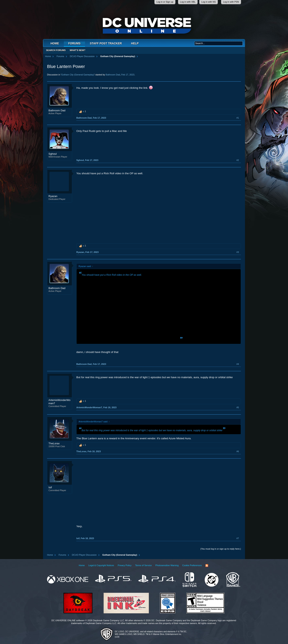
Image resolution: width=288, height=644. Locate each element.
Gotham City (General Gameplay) (78, 75)
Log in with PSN (231, 2)
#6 (238, 451)
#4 (238, 364)
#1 (238, 118)
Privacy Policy (125, 565)
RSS (207, 566)
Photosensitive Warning (167, 565)
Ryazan (53, 196)
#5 (238, 407)
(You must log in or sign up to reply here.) (221, 549)
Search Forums (56, 50)
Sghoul (53, 154)
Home (55, 43)
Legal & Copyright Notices (101, 565)
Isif (50, 487)
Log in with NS (209, 2)
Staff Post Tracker (106, 43)
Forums (74, 43)
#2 (238, 160)
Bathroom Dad (113, 75)
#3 (238, 252)
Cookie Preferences (192, 565)
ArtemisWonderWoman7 (59, 402)
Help (135, 43)
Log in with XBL (188, 2)
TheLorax (54, 443)
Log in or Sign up (165, 2)
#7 (238, 538)
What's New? (78, 50)
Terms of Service (143, 565)
